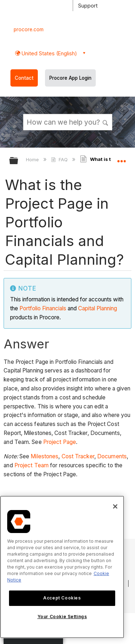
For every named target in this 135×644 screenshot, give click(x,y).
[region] (62, 567)
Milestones (44, 456)
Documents (112, 456)
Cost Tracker (78, 456)
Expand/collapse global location (121, 158)
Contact (24, 78)
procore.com (29, 29)
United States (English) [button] (49, 53)
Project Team (31, 465)
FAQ (60, 159)
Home (33, 159)
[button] (105, 122)
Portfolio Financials (43, 308)
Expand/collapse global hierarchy (18, 161)
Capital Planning (98, 308)
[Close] (115, 506)
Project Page (60, 442)
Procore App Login (70, 78)
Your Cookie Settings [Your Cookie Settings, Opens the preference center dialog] (62, 617)
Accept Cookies (62, 598)
